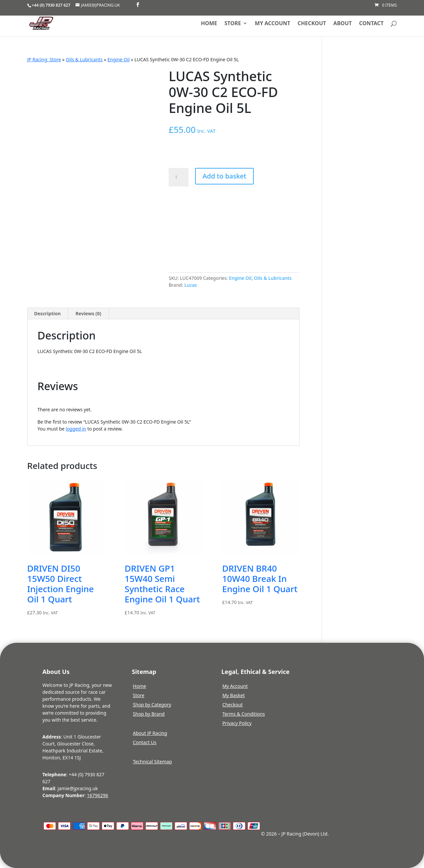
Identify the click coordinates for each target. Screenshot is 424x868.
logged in (76, 429)
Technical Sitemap (152, 762)
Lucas (190, 285)
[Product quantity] (179, 177)
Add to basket (224, 176)
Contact (371, 24)
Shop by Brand (149, 714)
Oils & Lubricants (84, 59)
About (343, 24)
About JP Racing (150, 733)
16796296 (97, 795)
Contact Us (145, 742)
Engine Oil (118, 59)
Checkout (312, 24)
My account (272, 24)
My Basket (234, 695)
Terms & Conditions (244, 714)
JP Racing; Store (44, 59)
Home (209, 24)
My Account (235, 686)
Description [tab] (47, 313)
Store (233, 24)
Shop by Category (152, 705)
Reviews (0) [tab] (88, 313)
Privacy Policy (237, 723)
